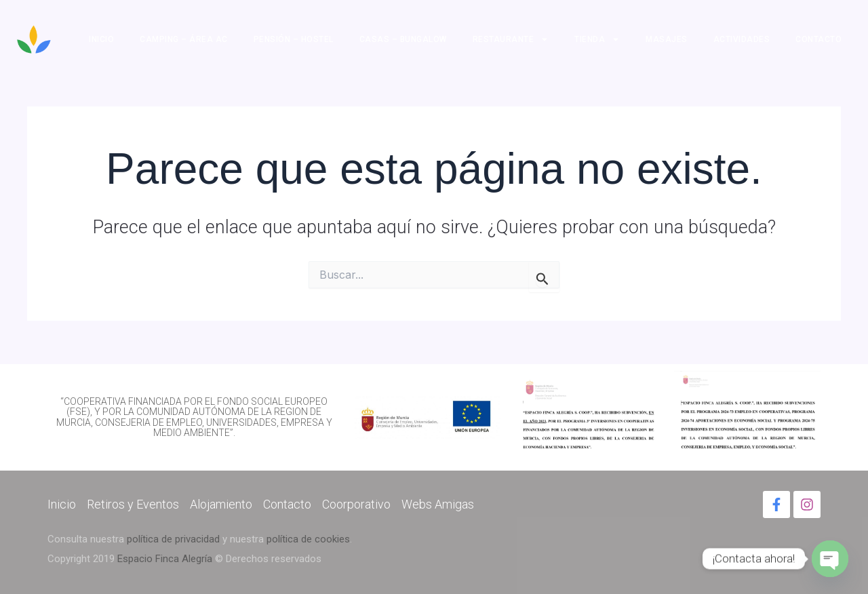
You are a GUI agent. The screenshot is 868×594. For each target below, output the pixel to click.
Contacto (818, 39)
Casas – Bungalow (403, 39)
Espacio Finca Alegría (165, 559)
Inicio (101, 39)
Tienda (597, 39)
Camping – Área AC (184, 39)
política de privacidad (173, 539)
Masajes (667, 39)
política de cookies (308, 539)
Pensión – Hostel (294, 39)
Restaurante (511, 39)
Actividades (742, 39)
